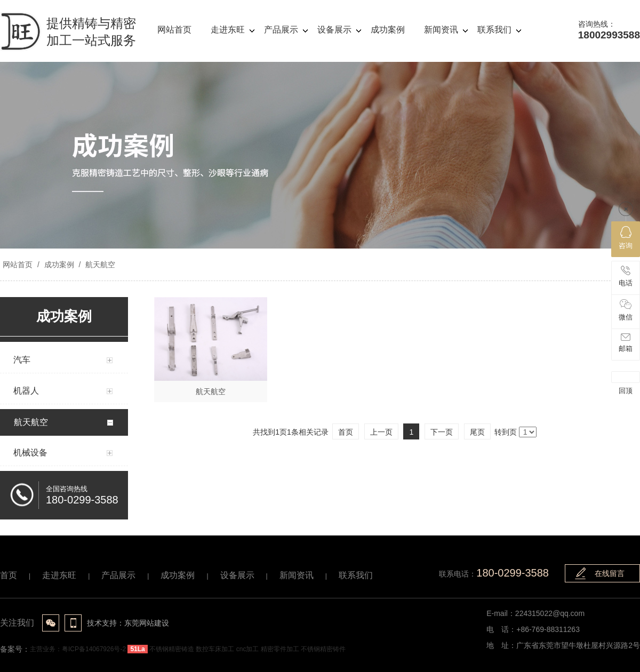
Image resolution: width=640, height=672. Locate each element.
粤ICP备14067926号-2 (94, 649)
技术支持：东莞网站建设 (128, 623)
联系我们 (356, 575)
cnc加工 (248, 649)
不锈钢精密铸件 (323, 649)
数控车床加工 (215, 649)
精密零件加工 (280, 649)
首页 (9, 575)
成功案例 (59, 265)
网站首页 (18, 265)
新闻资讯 (297, 575)
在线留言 (610, 573)
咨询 (626, 238)
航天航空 (99, 265)
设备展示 (237, 575)
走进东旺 (59, 575)
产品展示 (118, 575)
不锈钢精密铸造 (172, 649)
